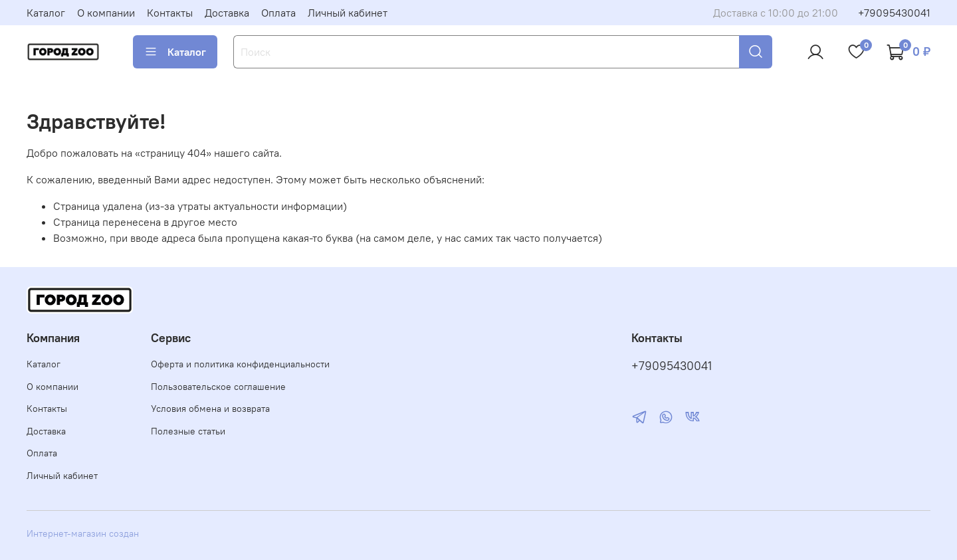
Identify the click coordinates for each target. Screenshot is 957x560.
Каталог (46, 13)
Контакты (170, 13)
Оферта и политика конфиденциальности (240, 364)
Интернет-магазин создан (83, 533)
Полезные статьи (188, 431)
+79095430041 (894, 13)
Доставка (227, 13)
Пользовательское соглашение (218, 387)
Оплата (278, 13)
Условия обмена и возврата (210, 409)
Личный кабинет (348, 13)
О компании (106, 13)
